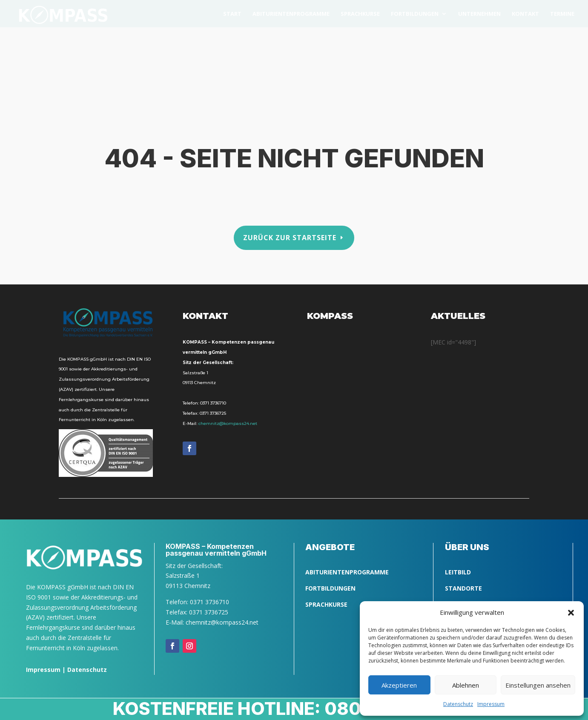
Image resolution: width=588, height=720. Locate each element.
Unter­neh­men (479, 14)
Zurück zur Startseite (290, 237)
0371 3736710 (213, 403)
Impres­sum (491, 704)
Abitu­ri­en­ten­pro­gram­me (291, 14)
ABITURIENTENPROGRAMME (347, 572)
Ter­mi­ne (562, 14)
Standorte (463, 588)
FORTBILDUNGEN (330, 588)
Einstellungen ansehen (538, 685)
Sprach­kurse (360, 14)
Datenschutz (87, 670)
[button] (571, 613)
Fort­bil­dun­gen (415, 14)
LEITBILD (458, 572)
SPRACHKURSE (326, 604)
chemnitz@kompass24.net (228, 423)
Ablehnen (466, 685)
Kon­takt (525, 14)
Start (232, 14)
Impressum (43, 670)
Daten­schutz (458, 704)
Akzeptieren (399, 685)
